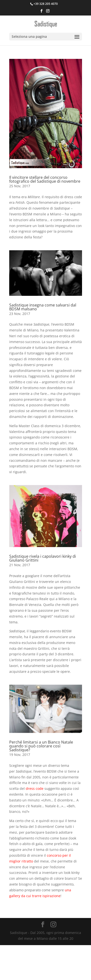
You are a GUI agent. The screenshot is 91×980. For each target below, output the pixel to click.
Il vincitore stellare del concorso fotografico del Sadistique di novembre (45, 179)
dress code (35, 788)
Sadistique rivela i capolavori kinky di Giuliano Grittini (43, 558)
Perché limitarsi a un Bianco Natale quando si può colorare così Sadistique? (41, 746)
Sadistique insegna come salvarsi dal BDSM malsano (43, 307)
